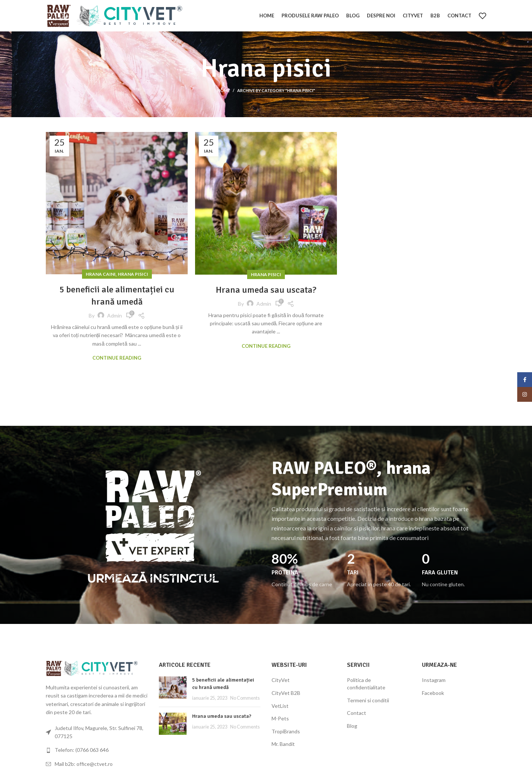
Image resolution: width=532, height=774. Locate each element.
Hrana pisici (133, 274)
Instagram (434, 680)
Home (224, 90)
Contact (357, 713)
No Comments (245, 698)
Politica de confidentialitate (366, 684)
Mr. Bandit (283, 744)
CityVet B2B (286, 693)
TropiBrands (286, 731)
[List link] (97, 750)
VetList (280, 706)
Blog (352, 726)
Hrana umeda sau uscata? (266, 290)
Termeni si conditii (368, 700)
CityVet (281, 680)
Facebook (433, 693)
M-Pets (280, 718)
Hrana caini (101, 274)
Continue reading (117, 358)
